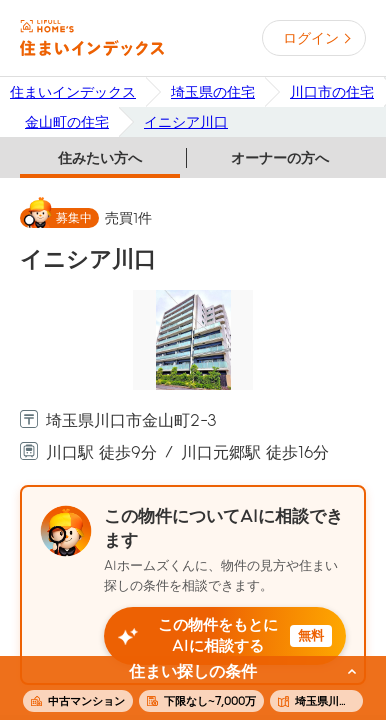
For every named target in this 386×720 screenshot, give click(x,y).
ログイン (311, 38)
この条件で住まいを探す (182, 689)
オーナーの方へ (280, 158)
